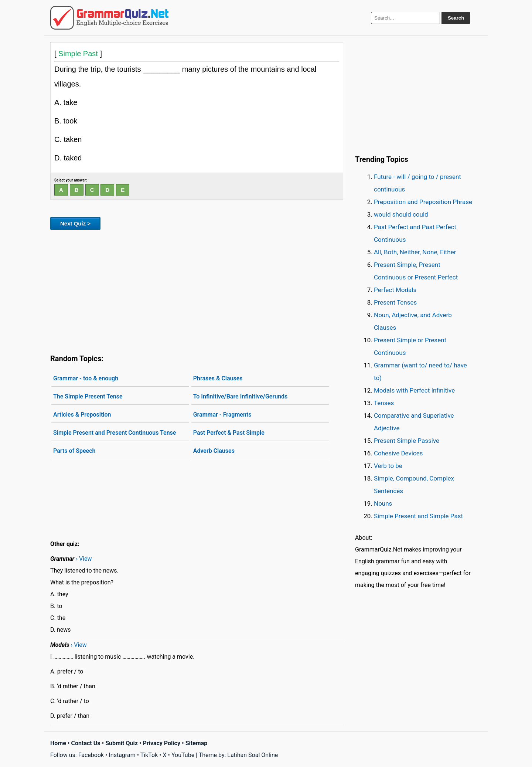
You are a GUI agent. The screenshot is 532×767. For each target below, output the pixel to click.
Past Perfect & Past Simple (229, 433)
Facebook (91, 755)
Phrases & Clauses (218, 378)
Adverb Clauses (214, 451)
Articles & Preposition (82, 415)
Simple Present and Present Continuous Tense (115, 433)
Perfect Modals (395, 290)
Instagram (122, 755)
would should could (401, 214)
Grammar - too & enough (86, 378)
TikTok (149, 755)
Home (58, 743)
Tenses (384, 403)
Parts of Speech (74, 451)
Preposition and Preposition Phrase (423, 202)
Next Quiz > (75, 223)
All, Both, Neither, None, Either (415, 252)
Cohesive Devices (398, 453)
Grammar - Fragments (222, 415)
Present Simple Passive (407, 441)
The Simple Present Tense (88, 396)
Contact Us (86, 743)
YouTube (183, 755)
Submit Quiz (122, 743)
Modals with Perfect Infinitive (414, 390)
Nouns (383, 503)
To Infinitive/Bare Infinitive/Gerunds (241, 396)
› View (84, 559)
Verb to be (388, 466)
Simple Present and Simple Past (418, 516)
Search (456, 18)
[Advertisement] (197, 291)
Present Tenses (395, 302)
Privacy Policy (162, 743)
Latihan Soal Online (253, 755)
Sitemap (197, 743)
